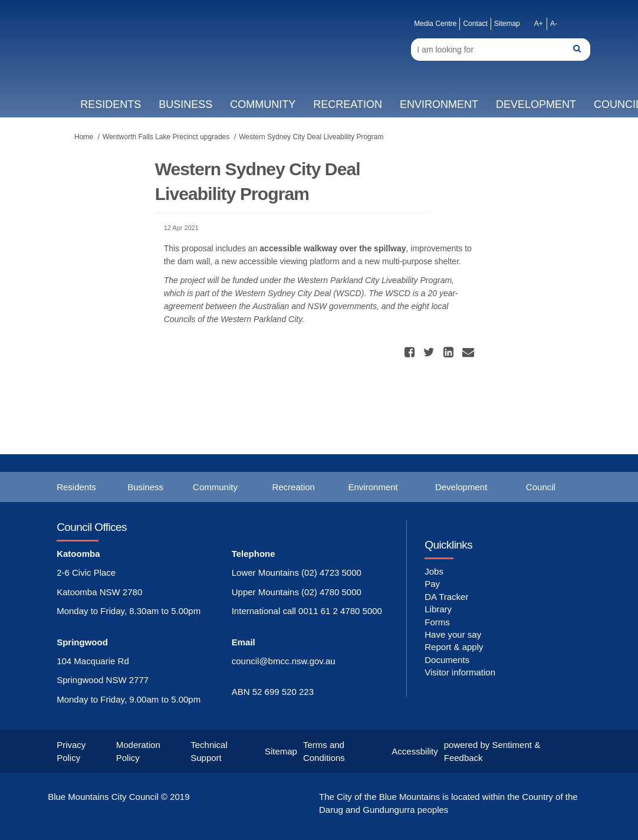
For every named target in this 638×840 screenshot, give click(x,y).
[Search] (500, 50)
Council (541, 487)
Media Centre (435, 24)
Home (84, 137)
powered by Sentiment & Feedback (492, 751)
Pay (432, 584)
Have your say (453, 634)
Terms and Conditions (324, 751)
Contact (475, 24)
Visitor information (460, 672)
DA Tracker (446, 597)
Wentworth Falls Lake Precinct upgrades (166, 137)
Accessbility (415, 751)
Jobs (434, 571)
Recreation (348, 104)
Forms (437, 622)
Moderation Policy (138, 751)
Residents (111, 104)
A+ (539, 24)
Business (185, 104)
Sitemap (507, 24)
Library (438, 609)
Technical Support (209, 751)
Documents (447, 660)
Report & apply (454, 647)
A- (554, 24)
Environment (439, 104)
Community (263, 104)
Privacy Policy (71, 751)
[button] (411, 352)
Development (536, 104)
